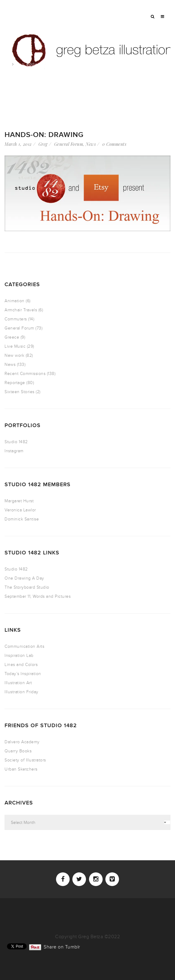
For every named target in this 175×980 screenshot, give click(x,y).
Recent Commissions (25, 374)
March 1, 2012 (18, 144)
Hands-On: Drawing (44, 135)
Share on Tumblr (62, 946)
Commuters (16, 319)
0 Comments (114, 144)
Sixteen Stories (20, 392)
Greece (12, 337)
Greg (43, 144)
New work (14, 355)
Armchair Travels (21, 310)
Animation (15, 301)
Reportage (15, 383)
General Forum (69, 144)
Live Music (15, 346)
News (91, 144)
